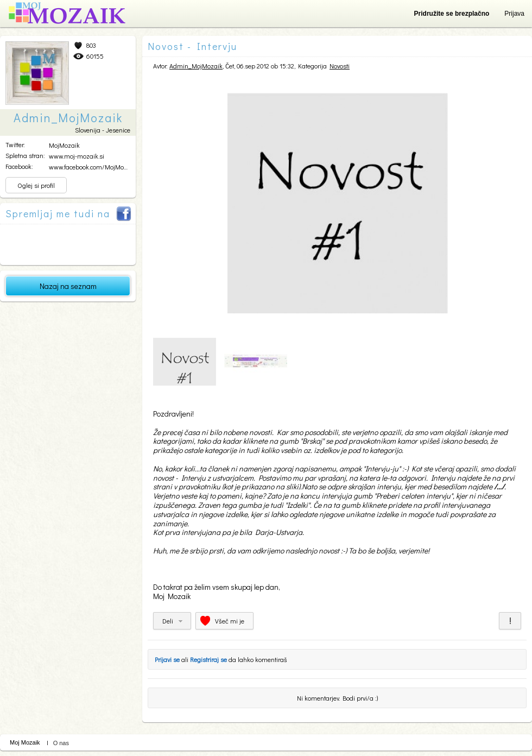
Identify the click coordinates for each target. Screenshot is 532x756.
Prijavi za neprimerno (510, 621)
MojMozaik (64, 145)
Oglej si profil (36, 185)
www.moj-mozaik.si (77, 156)
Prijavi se (167, 659)
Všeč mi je (230, 621)
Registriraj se (208, 659)
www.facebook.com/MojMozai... (92, 167)
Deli (168, 621)
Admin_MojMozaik (196, 66)
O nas (61, 743)
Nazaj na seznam (68, 286)
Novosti (340, 66)
